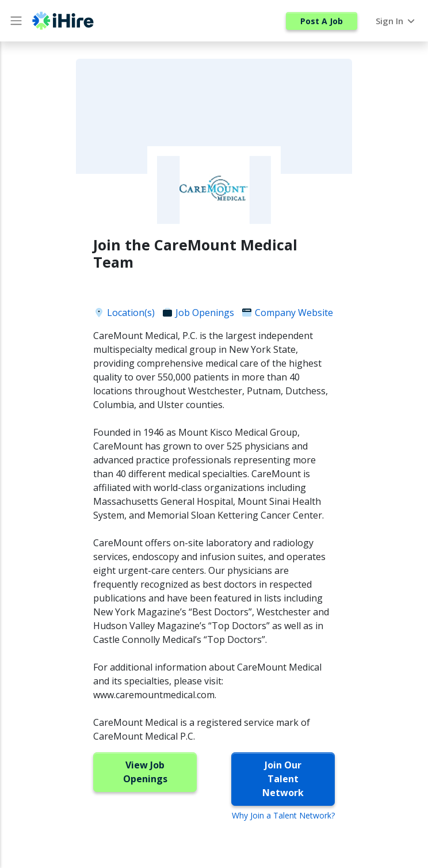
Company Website (287, 313)
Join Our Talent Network (283, 779)
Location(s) (124, 313)
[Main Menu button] (16, 21)
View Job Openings (145, 772)
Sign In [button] (396, 21)
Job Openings (198, 313)
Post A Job (322, 21)
